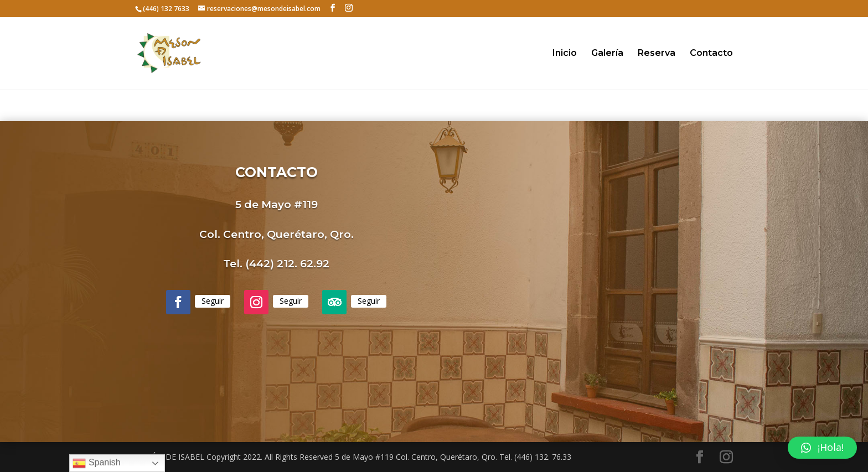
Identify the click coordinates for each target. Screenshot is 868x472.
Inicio (565, 54)
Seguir (213, 301)
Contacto (711, 54)
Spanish (96, 463)
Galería (607, 54)
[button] (822, 448)
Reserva (657, 54)
